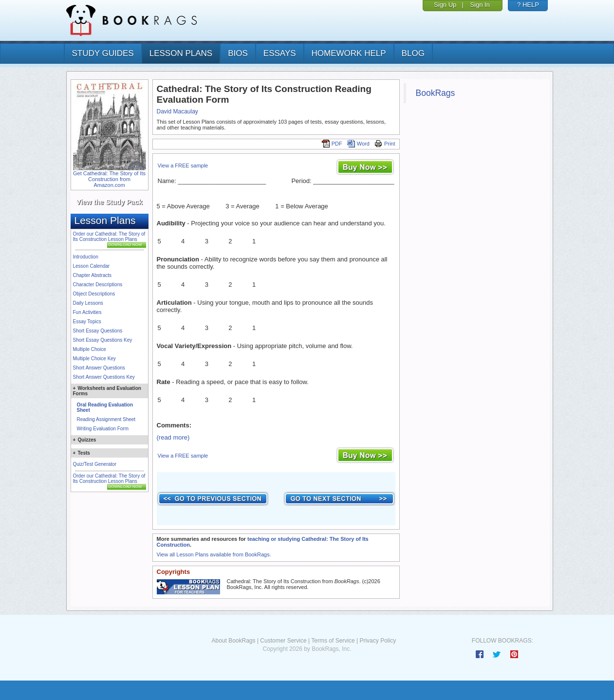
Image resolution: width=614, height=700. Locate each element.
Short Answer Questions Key (104, 377)
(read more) (173, 437)
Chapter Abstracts (92, 275)
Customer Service (283, 641)
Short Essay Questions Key (103, 340)
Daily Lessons (88, 303)
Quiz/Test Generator (95, 464)
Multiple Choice (90, 349)
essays (280, 53)
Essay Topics (87, 322)
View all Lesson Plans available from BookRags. (214, 554)
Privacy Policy (378, 641)
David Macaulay (177, 111)
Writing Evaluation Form (103, 429)
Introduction (86, 257)
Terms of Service (333, 641)
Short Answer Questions (99, 368)
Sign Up (445, 5)
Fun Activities (87, 312)
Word (358, 144)
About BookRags (233, 641)
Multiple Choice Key (94, 359)
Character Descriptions (98, 285)
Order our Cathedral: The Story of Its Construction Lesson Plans (109, 237)
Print (385, 144)
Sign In (480, 5)
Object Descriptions (94, 294)
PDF (332, 144)
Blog (413, 53)
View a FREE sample (183, 166)
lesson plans (181, 53)
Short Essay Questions (98, 331)
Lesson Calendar (92, 266)
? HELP (528, 5)
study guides (103, 53)
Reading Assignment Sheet (106, 419)
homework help (349, 53)
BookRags (436, 93)
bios (238, 53)
